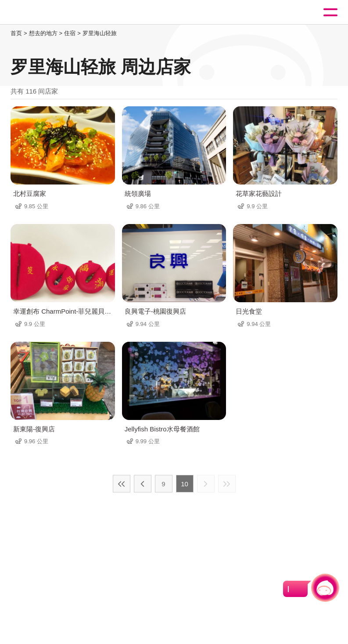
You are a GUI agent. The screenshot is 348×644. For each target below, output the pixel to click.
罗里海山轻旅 (100, 33)
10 (185, 484)
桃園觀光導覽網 (43, 13)
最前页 (122, 484)
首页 (16, 33)
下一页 (206, 484)
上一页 (143, 484)
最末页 (227, 484)
